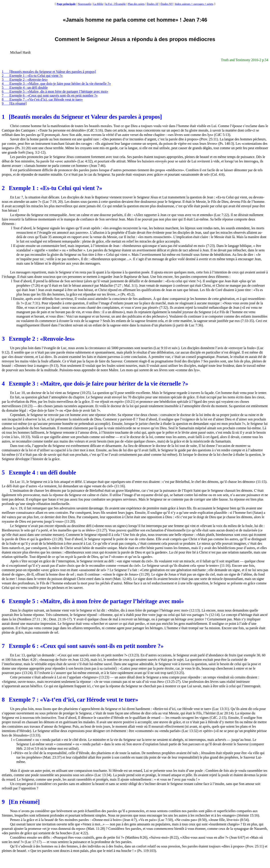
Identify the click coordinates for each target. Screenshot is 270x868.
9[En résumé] (14, 103)
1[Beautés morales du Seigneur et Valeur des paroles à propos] (49, 72)
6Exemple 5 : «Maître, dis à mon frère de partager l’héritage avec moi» (55, 91)
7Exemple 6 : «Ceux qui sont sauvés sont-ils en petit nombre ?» (50, 95)
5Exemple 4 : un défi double (25, 88)
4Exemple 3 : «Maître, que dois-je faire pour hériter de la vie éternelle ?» (56, 84)
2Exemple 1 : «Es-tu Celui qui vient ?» (32, 76)
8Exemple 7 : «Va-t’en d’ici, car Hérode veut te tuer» (42, 99)
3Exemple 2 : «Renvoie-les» (25, 80)
